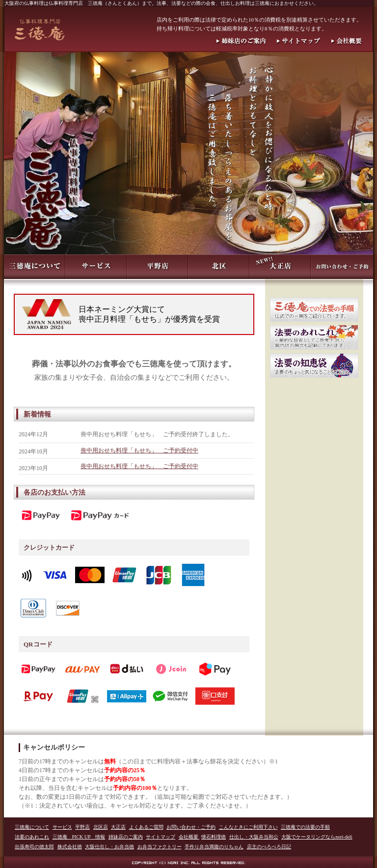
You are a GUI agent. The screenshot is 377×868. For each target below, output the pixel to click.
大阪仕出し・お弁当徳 (109, 847)
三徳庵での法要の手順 (305, 827)
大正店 (118, 827)
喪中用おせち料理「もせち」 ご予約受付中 (139, 450)
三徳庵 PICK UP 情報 (79, 837)
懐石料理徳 (214, 837)
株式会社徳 (70, 847)
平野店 (82, 827)
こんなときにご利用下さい (248, 827)
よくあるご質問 (146, 827)
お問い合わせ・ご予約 (191, 827)
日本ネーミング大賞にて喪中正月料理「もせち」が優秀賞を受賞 (149, 314)
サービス (62, 827)
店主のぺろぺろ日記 (269, 847)
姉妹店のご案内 (126, 837)
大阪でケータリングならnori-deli (317, 837)
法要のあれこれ (32, 837)
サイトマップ (161, 837)
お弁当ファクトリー (160, 847)
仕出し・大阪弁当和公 (254, 837)
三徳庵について (32, 827)
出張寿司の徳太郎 (34, 847)
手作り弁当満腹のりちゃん (214, 847)
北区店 (101, 827)
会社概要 (189, 837)
